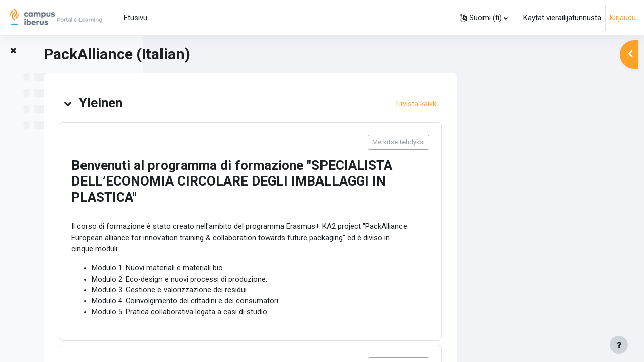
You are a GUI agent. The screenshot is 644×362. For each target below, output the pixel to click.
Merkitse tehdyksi (542, 142)
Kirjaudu (623, 18)
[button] (484, 18)
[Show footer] (619, 345)
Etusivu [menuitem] (136, 18)
